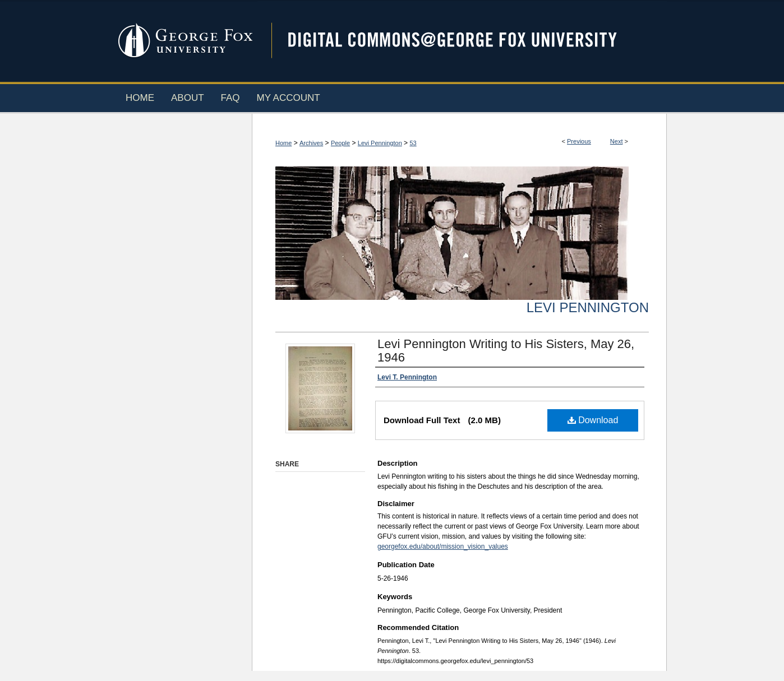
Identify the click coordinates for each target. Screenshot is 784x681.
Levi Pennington (380, 143)
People (340, 143)
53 (413, 143)
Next (617, 141)
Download (593, 420)
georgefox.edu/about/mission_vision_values (443, 546)
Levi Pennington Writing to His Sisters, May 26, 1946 (506, 351)
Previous (579, 141)
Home (283, 143)
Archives (311, 143)
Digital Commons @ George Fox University (462, 41)
